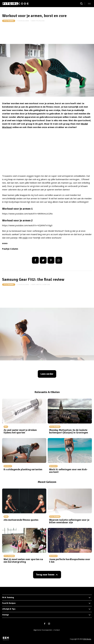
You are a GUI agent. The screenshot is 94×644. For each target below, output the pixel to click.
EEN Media (87, 639)
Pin (51, 260)
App (59, 260)
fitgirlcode (40, 21)
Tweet (43, 260)
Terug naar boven (45, 575)
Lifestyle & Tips (9, 609)
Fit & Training (9, 21)
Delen (35, 260)
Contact (57, 630)
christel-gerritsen (43, 285)
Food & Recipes (9, 603)
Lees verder (47, 374)
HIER (25, 238)
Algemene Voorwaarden (43, 630)
